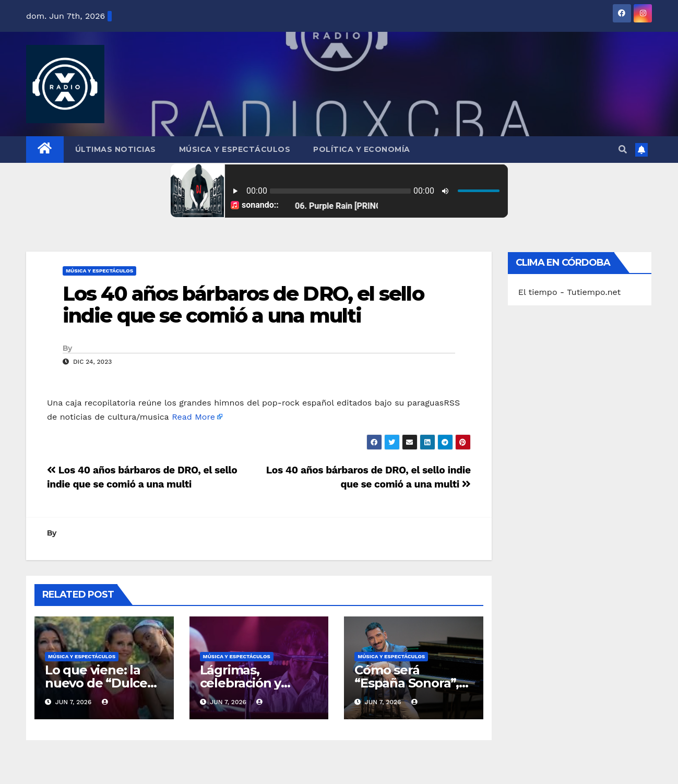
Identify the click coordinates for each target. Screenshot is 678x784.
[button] (623, 150)
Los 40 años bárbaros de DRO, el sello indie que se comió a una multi (243, 305)
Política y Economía (362, 149)
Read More (193, 417)
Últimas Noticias (116, 149)
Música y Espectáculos (235, 149)
